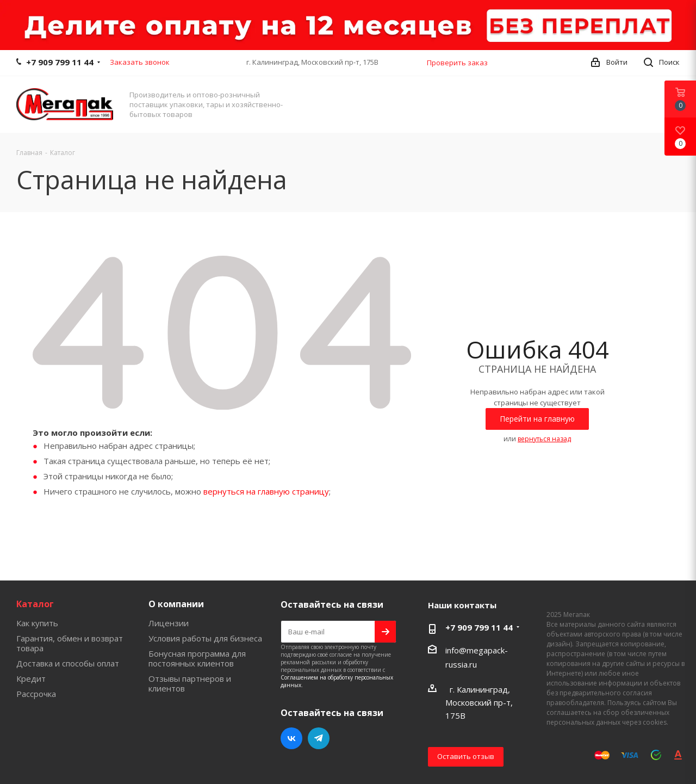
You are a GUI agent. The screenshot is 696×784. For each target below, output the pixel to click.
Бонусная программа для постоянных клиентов (197, 658)
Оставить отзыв (466, 756)
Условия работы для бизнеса (205, 638)
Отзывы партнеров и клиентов (190, 683)
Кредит (31, 678)
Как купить (37, 623)
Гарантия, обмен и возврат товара (70, 643)
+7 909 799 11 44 (60, 62)
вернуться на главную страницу (266, 491)
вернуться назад (544, 439)
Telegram (319, 738)
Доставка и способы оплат (68, 663)
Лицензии (169, 623)
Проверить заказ (457, 63)
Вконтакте (291, 738)
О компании (176, 604)
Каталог (35, 604)
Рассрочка (36, 694)
